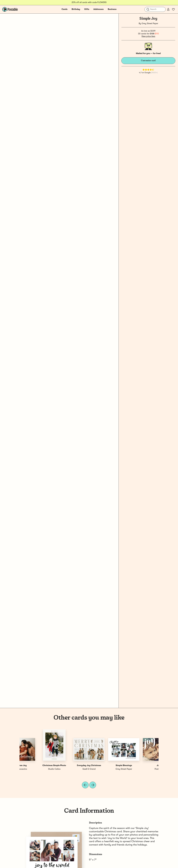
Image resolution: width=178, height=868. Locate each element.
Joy (37, 765)
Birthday (76, 9)
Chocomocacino (106, 769)
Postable (37, 769)
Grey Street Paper (150, 24)
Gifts (87, 9)
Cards (64, 9)
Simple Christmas (72, 765)
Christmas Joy (106, 765)
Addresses (99, 9)
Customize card (148, 61)
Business (112, 9)
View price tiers (148, 36)
